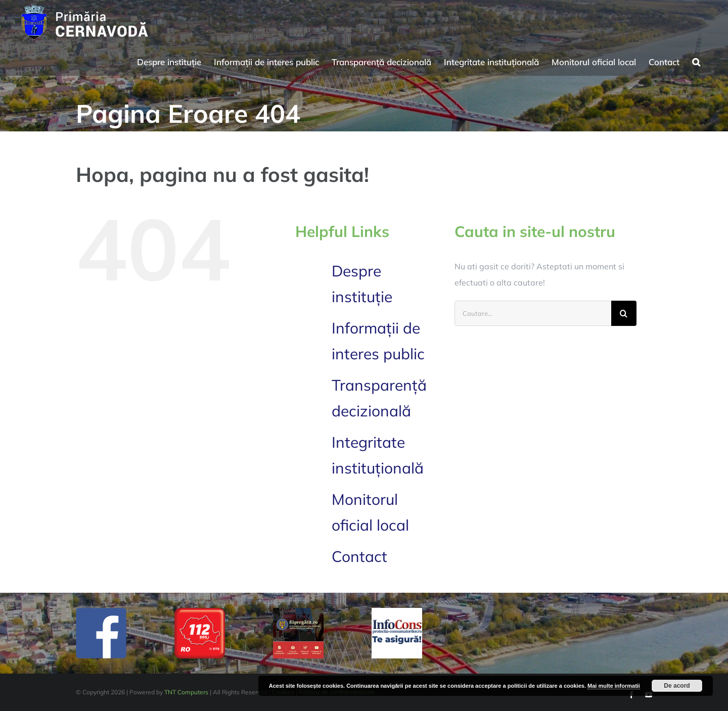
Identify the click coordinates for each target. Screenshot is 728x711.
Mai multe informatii (614, 686)
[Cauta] (624, 313)
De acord (677, 686)
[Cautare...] (533, 313)
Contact (359, 556)
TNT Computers (186, 692)
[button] (696, 61)
